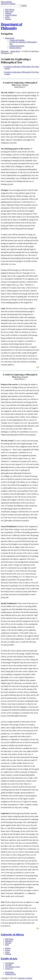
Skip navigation (6, 2)
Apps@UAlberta (11, 15)
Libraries (8, 19)
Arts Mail (8, 965)
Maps (7, 945)
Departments (9, 972)
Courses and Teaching (17, 40)
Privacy (8, 950)
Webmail (8, 13)
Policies (8, 948)
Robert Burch (10, 38)
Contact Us (9, 969)
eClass (7, 17)
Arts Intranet (9, 963)
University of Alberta (12, 934)
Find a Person (10, 9)
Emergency (9, 941)
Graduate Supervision (17, 46)
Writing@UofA (10, 974)
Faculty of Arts (9, 958)
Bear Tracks (9, 11)
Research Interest (15, 48)
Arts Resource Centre (12, 967)
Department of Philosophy (12, 26)
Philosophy (5, 51)
